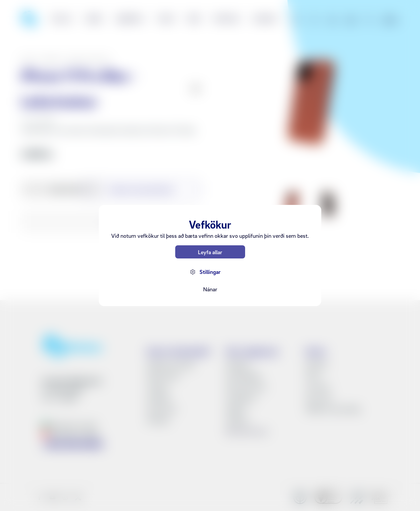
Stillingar (210, 272)
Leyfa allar (210, 252)
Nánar (210, 289)
